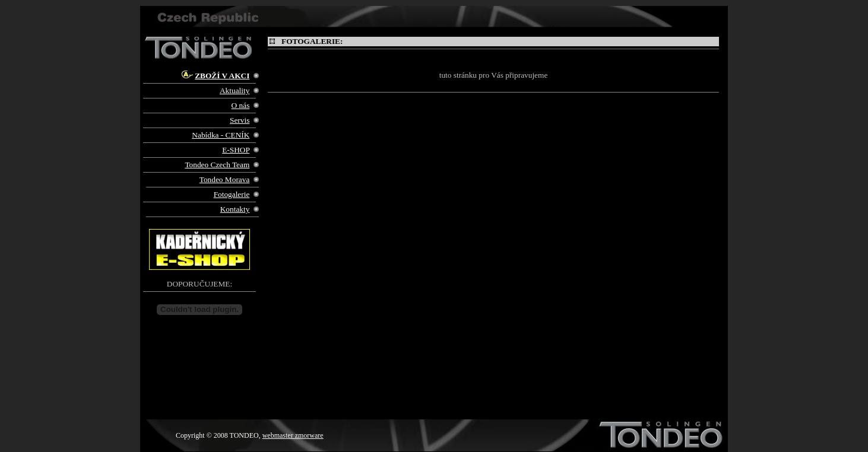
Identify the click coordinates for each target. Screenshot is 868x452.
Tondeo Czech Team (217, 165)
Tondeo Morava (225, 179)
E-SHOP (236, 150)
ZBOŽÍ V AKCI (222, 76)
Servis (240, 120)
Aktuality (235, 90)
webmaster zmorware (293, 435)
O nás (241, 105)
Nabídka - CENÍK (221, 135)
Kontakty (235, 209)
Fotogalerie (232, 194)
